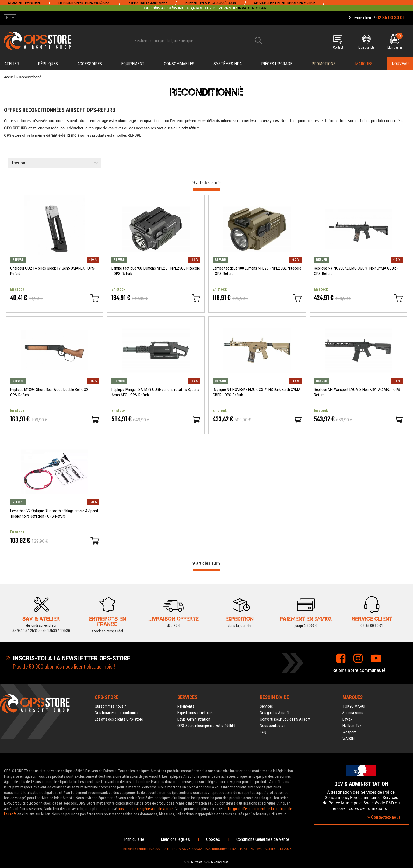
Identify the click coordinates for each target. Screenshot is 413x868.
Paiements (186, 706)
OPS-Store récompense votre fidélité (206, 726)
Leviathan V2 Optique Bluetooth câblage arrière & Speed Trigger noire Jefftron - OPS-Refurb (54, 514)
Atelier (12, 64)
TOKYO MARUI (354, 706)
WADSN (349, 739)
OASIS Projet (193, 862)
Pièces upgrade (277, 64)
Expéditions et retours (195, 713)
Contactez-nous (384, 817)
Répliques (48, 64)
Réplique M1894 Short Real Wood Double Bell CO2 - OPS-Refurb (50, 392)
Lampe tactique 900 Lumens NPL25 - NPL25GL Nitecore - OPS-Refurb (156, 271)
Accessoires (90, 64)
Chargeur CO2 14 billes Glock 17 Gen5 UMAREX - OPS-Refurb (53, 271)
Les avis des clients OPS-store (119, 719)
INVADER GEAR (252, 8)
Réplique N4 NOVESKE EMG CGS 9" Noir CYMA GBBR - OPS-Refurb (356, 271)
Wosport (349, 732)
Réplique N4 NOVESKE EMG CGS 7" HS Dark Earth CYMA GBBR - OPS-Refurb (257, 392)
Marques (364, 64)
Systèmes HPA (228, 64)
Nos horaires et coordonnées (118, 713)
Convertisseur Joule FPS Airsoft (285, 719)
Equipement (133, 64)
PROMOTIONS (324, 64)
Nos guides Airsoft (275, 713)
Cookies (213, 839)
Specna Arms (353, 713)
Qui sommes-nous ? (110, 706)
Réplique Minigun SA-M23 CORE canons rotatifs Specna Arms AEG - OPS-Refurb (155, 392)
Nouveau (400, 64)
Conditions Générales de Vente (263, 839)
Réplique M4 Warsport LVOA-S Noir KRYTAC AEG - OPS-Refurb (358, 392)
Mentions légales (175, 839)
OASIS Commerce (216, 862)
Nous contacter (272, 726)
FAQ (263, 732)
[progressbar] (206, 190)
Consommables (179, 64)
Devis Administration (194, 719)
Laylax (347, 719)
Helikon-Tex (352, 726)
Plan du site (134, 839)
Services (266, 706)
